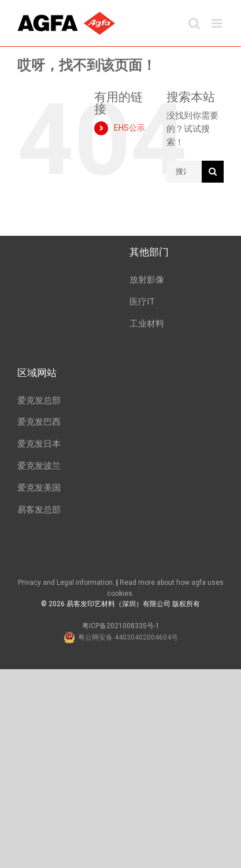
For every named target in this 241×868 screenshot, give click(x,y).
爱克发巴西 (39, 422)
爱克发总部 (39, 400)
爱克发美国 (39, 488)
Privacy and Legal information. (66, 583)
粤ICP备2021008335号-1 (121, 626)
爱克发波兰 (39, 466)
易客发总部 (39, 510)
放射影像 (147, 280)
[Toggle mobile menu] (218, 23)
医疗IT (142, 302)
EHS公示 (129, 128)
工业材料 (147, 324)
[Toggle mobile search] (194, 23)
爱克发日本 (39, 444)
